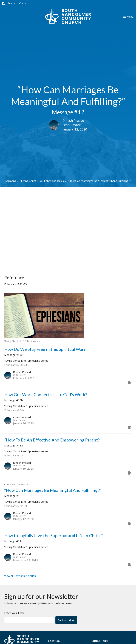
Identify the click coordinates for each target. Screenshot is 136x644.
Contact (23, 3)
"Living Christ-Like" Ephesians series (42, 181)
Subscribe (66, 620)
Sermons (11, 181)
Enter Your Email (14, 613)
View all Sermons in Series (20, 576)
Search (11, 3)
